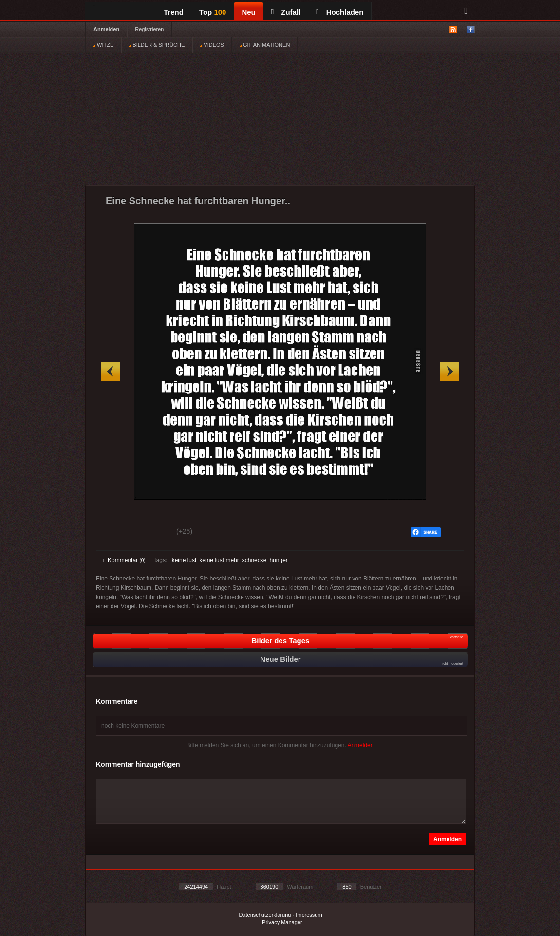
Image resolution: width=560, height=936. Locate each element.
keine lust (184, 560)
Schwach (151, 533)
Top (213, 12)
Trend (174, 12)
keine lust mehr (219, 560)
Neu (248, 12)
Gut (114, 533)
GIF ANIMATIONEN (265, 45)
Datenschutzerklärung (265, 915)
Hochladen (340, 12)
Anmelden (106, 29)
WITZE (103, 45)
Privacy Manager (282, 922)
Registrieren (149, 29)
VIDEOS (212, 45)
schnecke (254, 560)
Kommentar (124, 560)
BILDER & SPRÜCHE (157, 45)
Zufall (286, 12)
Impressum (309, 915)
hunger (278, 560)
